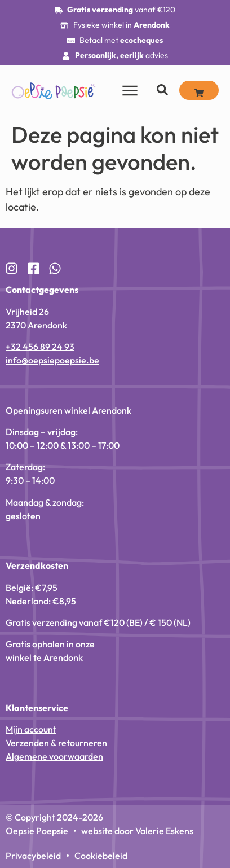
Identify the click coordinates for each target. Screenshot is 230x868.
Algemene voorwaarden (54, 756)
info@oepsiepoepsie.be (52, 360)
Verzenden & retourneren (56, 743)
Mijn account (31, 729)
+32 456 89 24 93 (40, 347)
